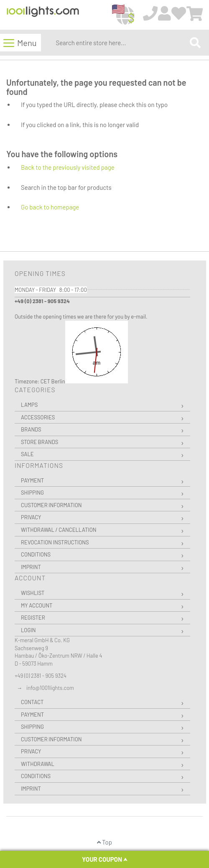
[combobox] (121, 43)
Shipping (32, 493)
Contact (32, 702)
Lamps (29, 405)
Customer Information (51, 505)
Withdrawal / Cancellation (59, 530)
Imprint (31, 567)
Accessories (38, 417)
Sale (27, 454)
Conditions (36, 554)
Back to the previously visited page (68, 167)
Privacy (31, 517)
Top (104, 842)
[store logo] (43, 15)
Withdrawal (38, 764)
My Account (37, 605)
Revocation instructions (55, 542)
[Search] (195, 42)
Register (33, 618)
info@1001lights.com (50, 688)
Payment (32, 480)
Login (28, 630)
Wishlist (33, 593)
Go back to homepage (50, 207)
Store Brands (40, 442)
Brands (31, 429)
